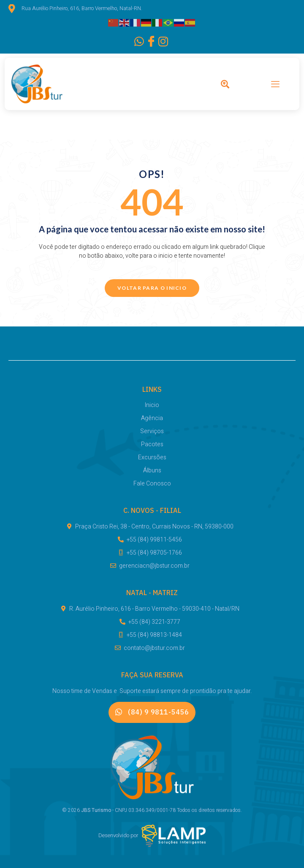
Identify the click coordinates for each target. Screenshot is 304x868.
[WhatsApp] (136, 42)
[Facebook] (148, 42)
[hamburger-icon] (275, 85)
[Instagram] (160, 42)
